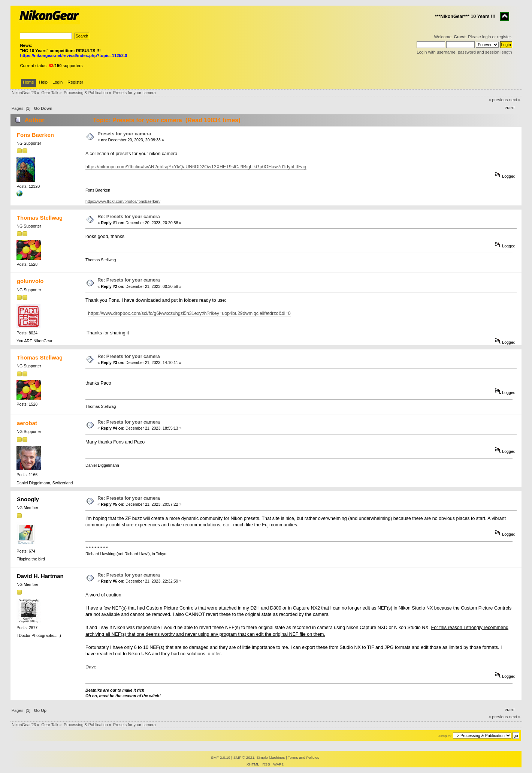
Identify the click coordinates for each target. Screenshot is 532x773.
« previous (498, 100)
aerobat (27, 423)
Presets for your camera (124, 134)
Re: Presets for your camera (129, 217)
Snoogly (28, 499)
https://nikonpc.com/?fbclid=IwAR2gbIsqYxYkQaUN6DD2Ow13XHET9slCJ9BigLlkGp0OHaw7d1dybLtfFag (196, 167)
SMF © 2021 (244, 757)
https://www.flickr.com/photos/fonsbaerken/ (123, 201)
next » (515, 100)
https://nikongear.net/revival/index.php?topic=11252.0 (73, 55)
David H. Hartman (40, 576)
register (504, 37)
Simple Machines (270, 757)
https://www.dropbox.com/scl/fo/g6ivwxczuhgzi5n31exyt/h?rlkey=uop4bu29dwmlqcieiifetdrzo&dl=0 (189, 313)
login (487, 37)
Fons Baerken (35, 135)
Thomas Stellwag (40, 218)
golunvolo (30, 281)
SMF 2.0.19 (221, 757)
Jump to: (445, 736)
